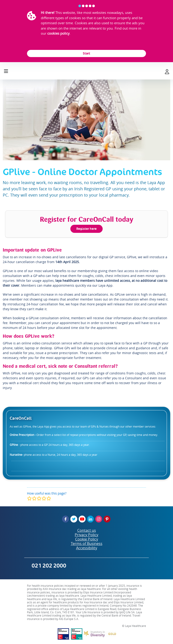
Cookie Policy (87, 539)
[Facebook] (66, 519)
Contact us (87, 530)
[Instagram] (99, 519)
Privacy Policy (86, 535)
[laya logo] (86, 71)
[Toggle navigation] (6, 70)
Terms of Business (87, 544)
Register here (86, 229)
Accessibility (87, 548)
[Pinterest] (107, 519)
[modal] (39, 498)
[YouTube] (82, 519)
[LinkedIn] (90, 519)
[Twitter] (74, 519)
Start (86, 53)
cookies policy (58, 33)
